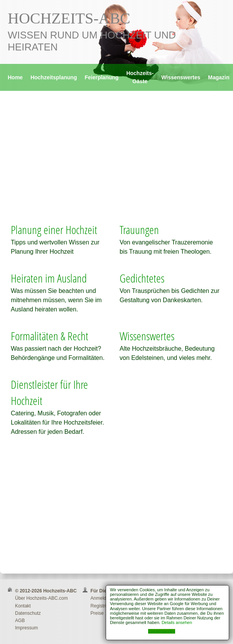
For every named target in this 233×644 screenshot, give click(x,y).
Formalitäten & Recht (50, 336)
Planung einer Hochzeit (54, 230)
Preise (97, 613)
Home (15, 77)
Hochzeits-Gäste (140, 77)
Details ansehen (177, 622)
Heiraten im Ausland (49, 278)
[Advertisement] (117, 160)
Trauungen (139, 230)
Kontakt (23, 606)
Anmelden (101, 598)
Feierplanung (101, 77)
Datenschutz (28, 613)
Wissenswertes (181, 77)
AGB (20, 621)
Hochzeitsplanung (54, 77)
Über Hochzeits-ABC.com (41, 598)
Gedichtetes (142, 278)
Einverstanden (162, 631)
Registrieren (103, 606)
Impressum (26, 628)
